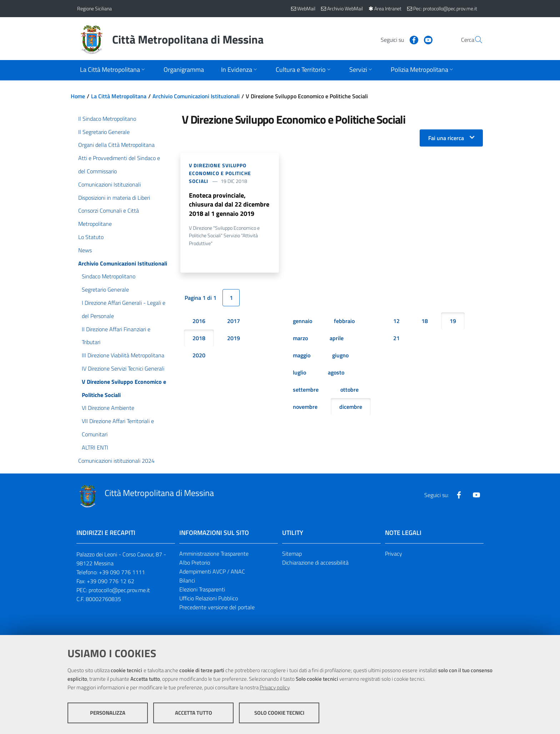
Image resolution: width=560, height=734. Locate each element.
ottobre (349, 390)
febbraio (344, 321)
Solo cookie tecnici (279, 713)
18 (425, 321)
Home (78, 96)
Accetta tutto (194, 713)
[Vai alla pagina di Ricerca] (474, 40)
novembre (305, 407)
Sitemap (292, 554)
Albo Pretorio (195, 562)
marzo (300, 338)
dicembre (351, 407)
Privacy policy (274, 687)
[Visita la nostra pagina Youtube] (411, 39)
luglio (299, 373)
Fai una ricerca (446, 138)
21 (396, 338)
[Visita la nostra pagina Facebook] (397, 39)
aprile (337, 338)
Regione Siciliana (94, 8)
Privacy (394, 554)
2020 (199, 356)
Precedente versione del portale (217, 607)
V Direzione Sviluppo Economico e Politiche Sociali (220, 173)
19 (453, 321)
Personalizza (108, 713)
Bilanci (187, 580)
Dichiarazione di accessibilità (315, 562)
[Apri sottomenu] (113, 70)
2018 (199, 338)
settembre (306, 390)
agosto (336, 373)
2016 (199, 321)
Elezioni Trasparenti (202, 589)
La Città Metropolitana (119, 96)
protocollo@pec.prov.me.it (119, 590)
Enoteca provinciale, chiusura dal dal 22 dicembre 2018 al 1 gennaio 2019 (229, 205)
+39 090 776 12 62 (111, 581)
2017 (234, 321)
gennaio (302, 321)
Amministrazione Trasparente (214, 554)
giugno (340, 356)
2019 (234, 338)
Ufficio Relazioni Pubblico (209, 598)
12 (396, 321)
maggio (302, 356)
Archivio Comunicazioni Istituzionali (196, 96)
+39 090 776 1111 (122, 572)
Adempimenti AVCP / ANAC (212, 571)
